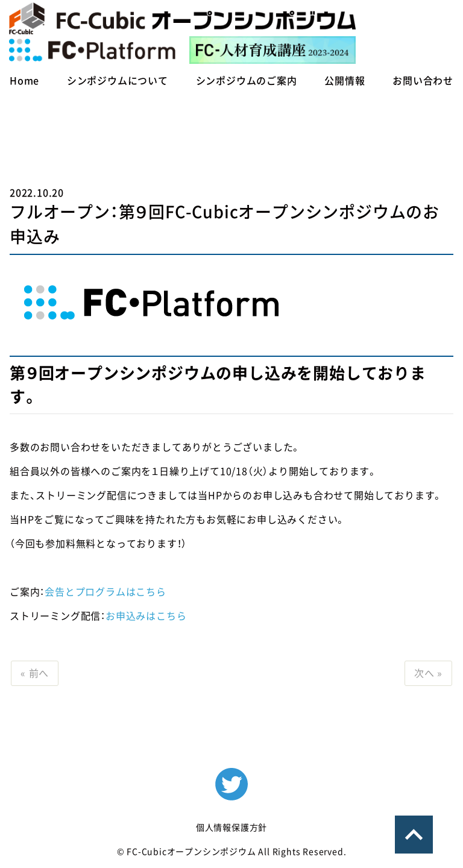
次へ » (428, 673)
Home (24, 81)
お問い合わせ (423, 81)
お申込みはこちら (146, 616)
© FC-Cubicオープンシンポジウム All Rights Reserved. (232, 852)
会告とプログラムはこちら (106, 592)
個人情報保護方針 (231, 828)
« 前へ (35, 673)
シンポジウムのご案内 (247, 81)
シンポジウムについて (118, 81)
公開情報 (345, 81)
